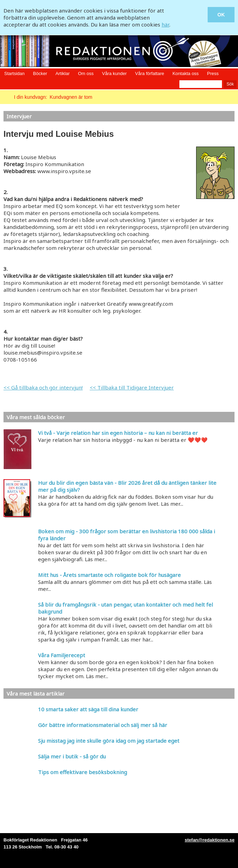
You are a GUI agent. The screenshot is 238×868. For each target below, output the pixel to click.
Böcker (40, 73)
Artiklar (62, 73)
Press (213, 73)
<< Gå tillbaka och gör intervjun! (43, 387)
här (165, 24)
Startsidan (14, 73)
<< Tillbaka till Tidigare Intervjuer (132, 387)
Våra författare (150, 73)
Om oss (86, 73)
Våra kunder (114, 73)
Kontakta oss (185, 73)
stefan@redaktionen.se (210, 840)
